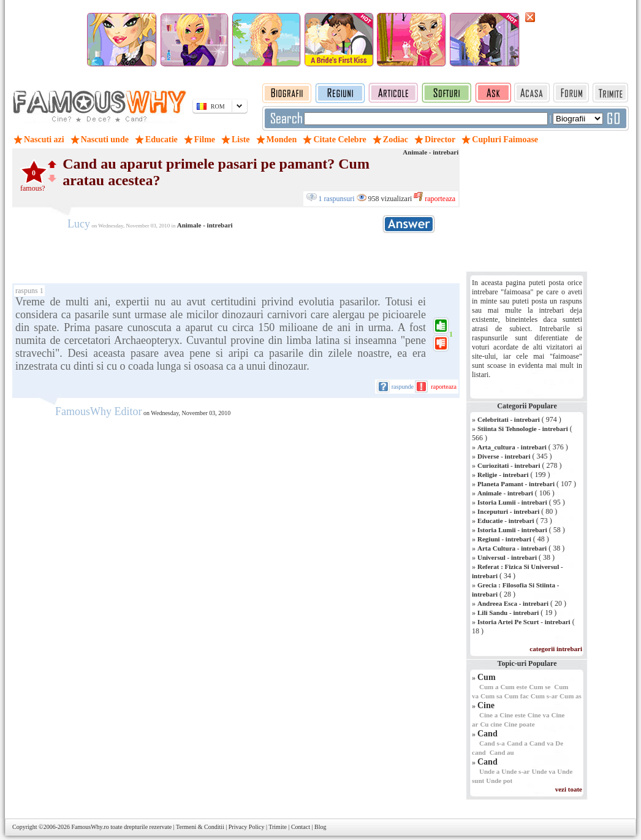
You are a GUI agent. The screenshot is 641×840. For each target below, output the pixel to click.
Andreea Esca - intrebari (513, 603)
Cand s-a (492, 743)
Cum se (540, 687)
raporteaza (439, 199)
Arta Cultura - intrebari (512, 548)
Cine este (512, 715)
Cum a (489, 687)
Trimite (278, 827)
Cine (486, 705)
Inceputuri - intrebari (508, 511)
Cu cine (491, 724)
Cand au (502, 752)
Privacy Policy (247, 827)
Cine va (539, 715)
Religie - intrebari (503, 475)
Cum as (571, 696)
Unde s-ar (515, 771)
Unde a (489, 771)
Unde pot (499, 781)
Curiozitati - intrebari (509, 465)
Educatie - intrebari (506, 521)
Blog (320, 827)
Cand (487, 734)
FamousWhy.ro (90, 827)
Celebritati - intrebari (509, 419)
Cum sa (491, 696)
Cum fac (517, 696)
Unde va (543, 771)
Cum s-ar (544, 696)
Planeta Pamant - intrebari (516, 484)
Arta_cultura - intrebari (512, 447)
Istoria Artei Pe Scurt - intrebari (524, 622)
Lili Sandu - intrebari (508, 613)
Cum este (514, 687)
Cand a (517, 743)
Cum (487, 677)
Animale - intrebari (430, 152)
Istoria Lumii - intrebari (512, 502)
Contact (301, 827)
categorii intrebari (556, 649)
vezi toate (569, 789)
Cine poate (519, 724)
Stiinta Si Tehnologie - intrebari (523, 429)
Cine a (488, 715)
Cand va (541, 743)
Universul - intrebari (507, 557)
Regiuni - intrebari (504, 539)
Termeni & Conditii (200, 827)
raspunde (403, 387)
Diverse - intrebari (504, 456)
